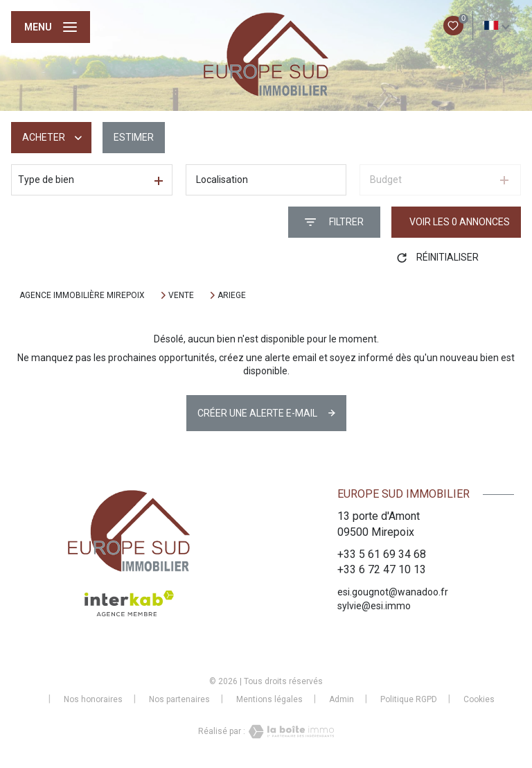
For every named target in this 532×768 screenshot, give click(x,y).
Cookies (479, 700)
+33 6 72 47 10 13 (382, 569)
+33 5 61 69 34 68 (382, 554)
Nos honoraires (93, 699)
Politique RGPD (409, 699)
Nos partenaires (179, 699)
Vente (181, 295)
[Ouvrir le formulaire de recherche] (334, 222)
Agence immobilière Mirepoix (82, 295)
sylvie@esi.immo (374, 606)
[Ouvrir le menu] (51, 27)
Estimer (134, 137)
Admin (342, 699)
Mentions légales (269, 699)
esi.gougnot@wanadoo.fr (393, 592)
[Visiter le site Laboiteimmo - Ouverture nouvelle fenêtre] (290, 732)
